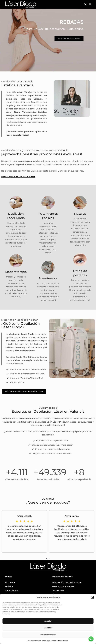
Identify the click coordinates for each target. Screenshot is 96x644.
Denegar (48, 628)
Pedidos (9, 586)
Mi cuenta (10, 582)
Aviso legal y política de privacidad (55, 641)
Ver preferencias (48, 635)
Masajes (80, 214)
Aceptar (48, 621)
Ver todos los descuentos (69, 39)
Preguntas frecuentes (63, 586)
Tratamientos (12, 590)
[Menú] (90, 4)
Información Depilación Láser (67, 582)
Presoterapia (48, 278)
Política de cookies (34, 641)
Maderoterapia (16, 272)
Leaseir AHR (58, 590)
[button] (92, 597)
